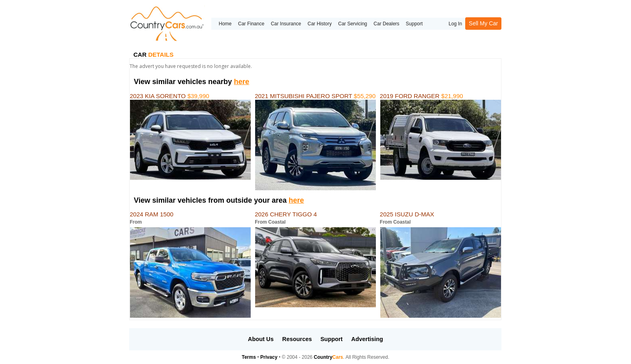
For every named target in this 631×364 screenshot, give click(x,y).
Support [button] (331, 339)
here (241, 82)
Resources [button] (297, 339)
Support (414, 24)
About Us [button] (261, 339)
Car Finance (251, 24)
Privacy (269, 357)
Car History (320, 24)
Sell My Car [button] (483, 23)
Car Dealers (386, 24)
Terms (249, 357)
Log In (455, 24)
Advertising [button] (367, 339)
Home (225, 24)
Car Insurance (286, 24)
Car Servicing (353, 24)
